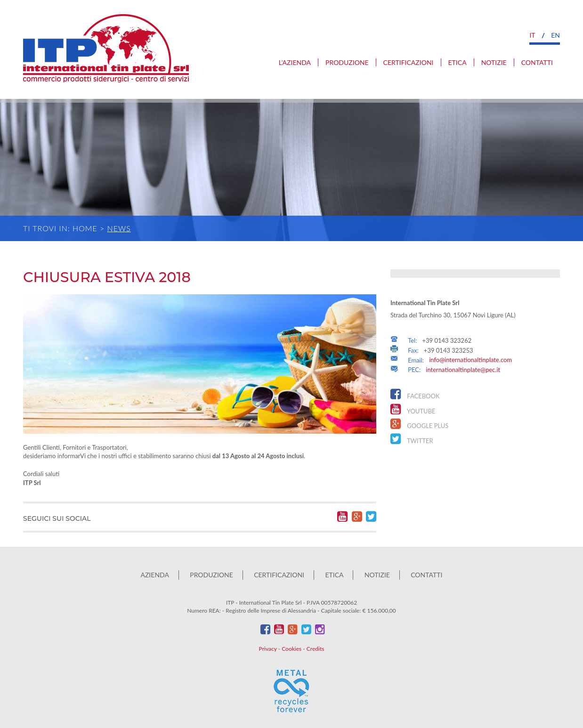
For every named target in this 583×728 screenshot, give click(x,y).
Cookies (291, 649)
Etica (457, 62)
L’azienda (295, 62)
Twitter (412, 439)
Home (85, 228)
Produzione (347, 62)
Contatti (537, 62)
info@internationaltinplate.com (470, 360)
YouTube (413, 409)
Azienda (154, 575)
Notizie (494, 62)
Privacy (268, 649)
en (555, 35)
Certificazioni (409, 62)
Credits (316, 649)
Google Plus (419, 424)
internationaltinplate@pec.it (463, 370)
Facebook (415, 394)
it (532, 35)
